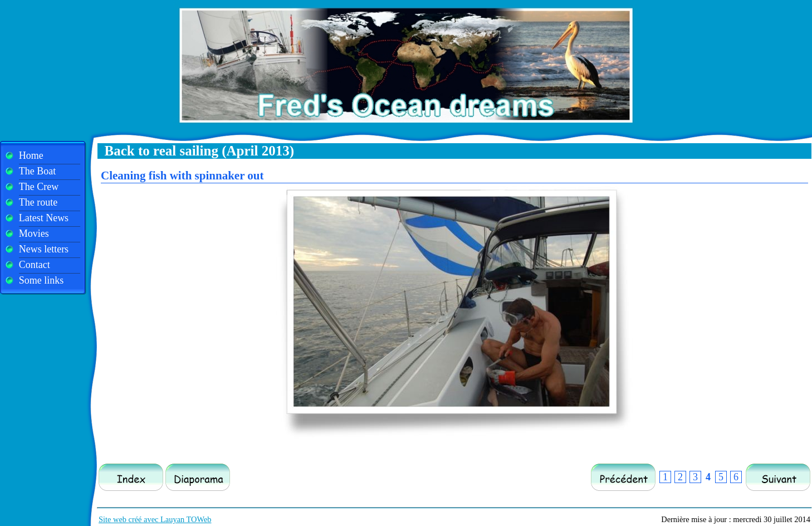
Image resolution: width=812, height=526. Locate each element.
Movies (34, 233)
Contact (35, 265)
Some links (41, 280)
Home (31, 155)
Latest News (44, 218)
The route (38, 202)
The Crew (39, 187)
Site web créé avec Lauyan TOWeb (155, 519)
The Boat (37, 171)
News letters (44, 249)
